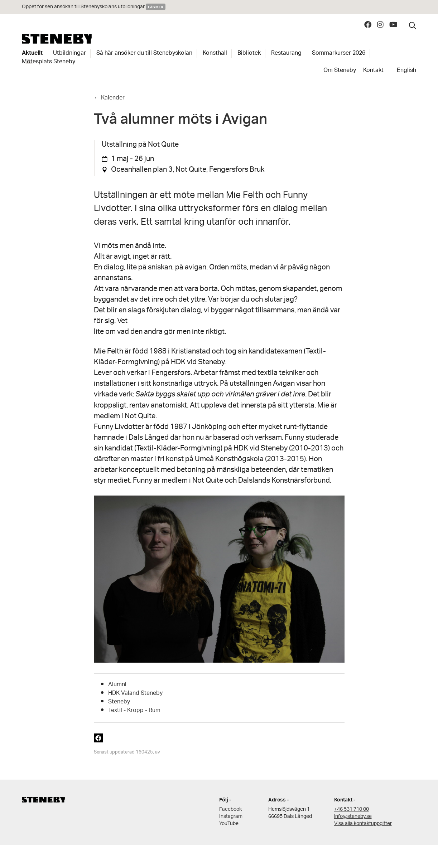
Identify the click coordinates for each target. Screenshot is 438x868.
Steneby (57, 39)
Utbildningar (69, 54)
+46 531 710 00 (352, 810)
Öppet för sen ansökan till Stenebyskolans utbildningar (84, 7)
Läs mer (156, 7)
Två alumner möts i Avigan (181, 121)
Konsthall (215, 54)
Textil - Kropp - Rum (134, 711)
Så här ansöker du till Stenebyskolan (144, 54)
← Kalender (109, 98)
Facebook (230, 810)
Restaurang (286, 54)
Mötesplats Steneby (49, 62)
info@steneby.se (353, 817)
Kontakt (373, 71)
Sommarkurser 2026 (339, 54)
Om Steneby (340, 71)
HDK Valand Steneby (135, 694)
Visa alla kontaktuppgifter (363, 824)
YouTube (229, 824)
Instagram (231, 817)
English (406, 71)
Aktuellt (32, 54)
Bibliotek (249, 54)
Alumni (117, 685)
